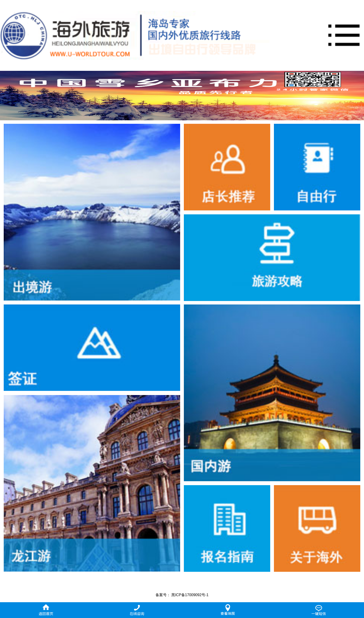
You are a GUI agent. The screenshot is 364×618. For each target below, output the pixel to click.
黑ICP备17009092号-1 (190, 595)
